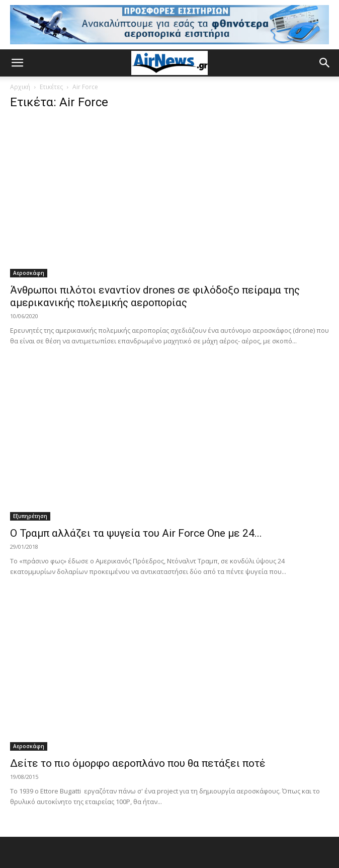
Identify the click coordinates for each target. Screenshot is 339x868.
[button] (17, 63)
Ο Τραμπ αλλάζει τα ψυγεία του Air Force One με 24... (136, 533)
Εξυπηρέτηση (30, 516)
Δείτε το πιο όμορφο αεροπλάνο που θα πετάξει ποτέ (138, 763)
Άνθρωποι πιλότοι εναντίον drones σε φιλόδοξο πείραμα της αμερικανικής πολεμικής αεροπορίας (155, 296)
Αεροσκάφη (29, 273)
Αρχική (20, 87)
